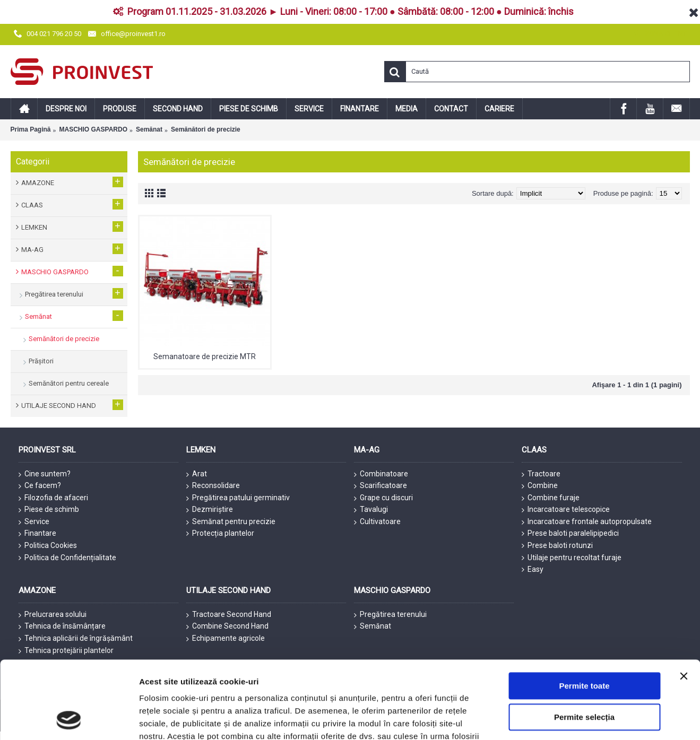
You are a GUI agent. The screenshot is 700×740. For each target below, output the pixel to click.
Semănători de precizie (206, 129)
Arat (197, 474)
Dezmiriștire (210, 510)
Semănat (149, 129)
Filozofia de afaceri (53, 498)
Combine (540, 486)
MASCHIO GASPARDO (93, 129)
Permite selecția (584, 576)
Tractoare (541, 474)
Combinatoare (381, 474)
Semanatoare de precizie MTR (205, 356)
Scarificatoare (381, 486)
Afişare (531, 651)
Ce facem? (40, 486)
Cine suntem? (45, 474)
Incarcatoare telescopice (566, 510)
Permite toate (584, 545)
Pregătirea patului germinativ (238, 498)
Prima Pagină (31, 129)
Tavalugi (371, 510)
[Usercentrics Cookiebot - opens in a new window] (69, 651)
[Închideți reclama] (684, 535)
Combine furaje (551, 498)
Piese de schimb (49, 510)
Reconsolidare (213, 486)
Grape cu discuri (383, 498)
